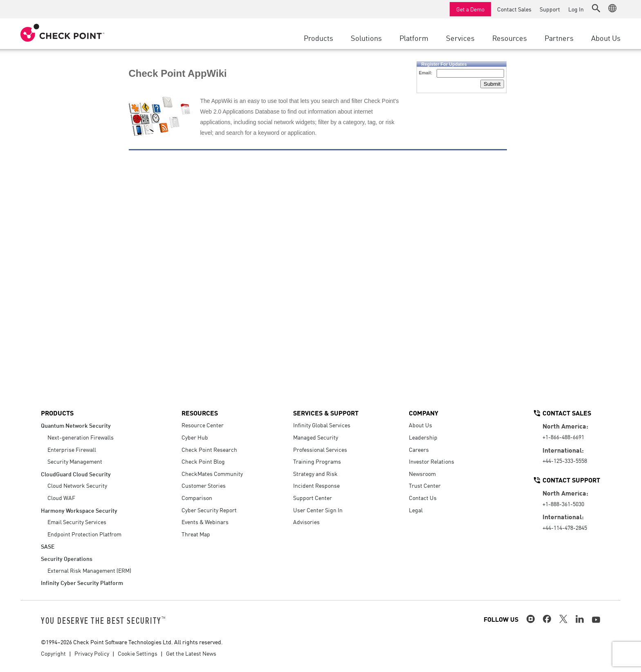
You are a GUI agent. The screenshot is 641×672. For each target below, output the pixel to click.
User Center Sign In (318, 510)
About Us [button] (606, 38)
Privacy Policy (92, 653)
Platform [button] (414, 38)
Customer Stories (204, 485)
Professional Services (320, 449)
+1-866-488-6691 (563, 437)
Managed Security (316, 437)
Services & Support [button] (326, 413)
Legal (416, 510)
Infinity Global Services (322, 425)
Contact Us (423, 498)
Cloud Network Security (77, 485)
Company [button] (424, 413)
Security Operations (67, 558)
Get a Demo (470, 9)
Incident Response (316, 485)
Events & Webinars (205, 522)
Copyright (53, 653)
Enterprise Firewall (72, 449)
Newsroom (422, 473)
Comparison (197, 498)
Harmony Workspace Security (79, 510)
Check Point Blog (203, 461)
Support (550, 9)
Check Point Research (209, 449)
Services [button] (460, 38)
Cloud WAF (61, 498)
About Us (420, 425)
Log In (576, 9)
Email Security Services (77, 522)
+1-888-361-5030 (563, 504)
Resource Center (203, 425)
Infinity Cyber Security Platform (82, 582)
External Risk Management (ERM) (89, 570)
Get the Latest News (191, 653)
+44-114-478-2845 (565, 527)
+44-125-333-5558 (565, 460)
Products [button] (318, 38)
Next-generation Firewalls (81, 437)
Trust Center (425, 485)
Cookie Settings (138, 653)
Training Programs (317, 461)
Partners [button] (559, 38)
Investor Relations (431, 461)
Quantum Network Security (76, 425)
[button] (596, 8)
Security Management (75, 461)
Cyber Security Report (209, 510)
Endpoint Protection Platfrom (84, 534)
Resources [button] (510, 38)
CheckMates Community (212, 473)
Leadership (423, 437)
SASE (48, 546)
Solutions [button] (366, 38)
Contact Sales (514, 9)
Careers (419, 449)
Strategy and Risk (315, 473)
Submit (492, 84)
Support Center (313, 498)
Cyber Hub (195, 437)
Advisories (306, 522)
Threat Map (196, 534)
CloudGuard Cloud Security (76, 474)
